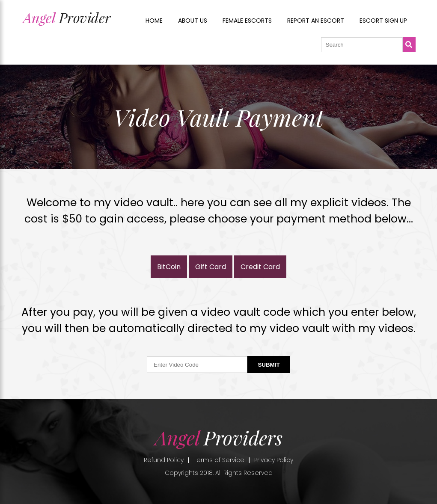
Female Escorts (247, 21)
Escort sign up (383, 21)
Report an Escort (316, 21)
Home (154, 21)
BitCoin (169, 267)
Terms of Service (219, 460)
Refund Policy (164, 460)
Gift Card (211, 267)
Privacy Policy (274, 460)
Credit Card (260, 267)
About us (193, 21)
